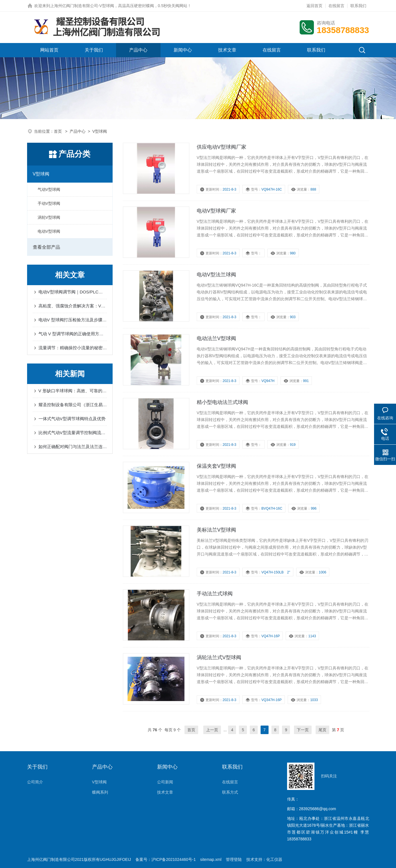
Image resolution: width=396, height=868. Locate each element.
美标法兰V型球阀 (216, 530)
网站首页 (49, 50)
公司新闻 (165, 782)
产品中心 (138, 50)
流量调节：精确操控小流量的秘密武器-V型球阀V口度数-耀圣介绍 (73, 348)
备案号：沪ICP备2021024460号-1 (166, 859)
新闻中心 (183, 50)
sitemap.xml (211, 859)
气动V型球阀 (49, 189)
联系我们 (358, 6)
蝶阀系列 (100, 792)
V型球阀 (41, 174)
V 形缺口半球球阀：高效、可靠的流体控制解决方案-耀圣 (73, 391)
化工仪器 (274, 859)
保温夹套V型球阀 (216, 466)
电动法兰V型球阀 (216, 338)
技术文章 (227, 50)
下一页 (303, 730)
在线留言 (336, 6)
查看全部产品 (46, 247)
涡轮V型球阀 (49, 217)
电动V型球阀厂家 (216, 211)
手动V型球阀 (49, 203)
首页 (58, 131)
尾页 (322, 730)
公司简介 (35, 782)
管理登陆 (234, 859)
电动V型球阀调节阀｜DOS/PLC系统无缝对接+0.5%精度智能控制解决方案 (73, 292)
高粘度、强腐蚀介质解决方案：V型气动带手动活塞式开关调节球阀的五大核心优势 (73, 306)
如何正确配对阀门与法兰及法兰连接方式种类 (73, 447)
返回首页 (314, 6)
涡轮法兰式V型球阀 (219, 657)
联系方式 (230, 792)
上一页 (212, 730)
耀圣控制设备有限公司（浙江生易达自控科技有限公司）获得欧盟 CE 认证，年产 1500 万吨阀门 (73, 405)
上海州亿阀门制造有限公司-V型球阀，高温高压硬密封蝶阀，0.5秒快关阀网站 (119, 6)
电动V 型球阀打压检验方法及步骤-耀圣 (73, 320)
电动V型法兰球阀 (216, 275)
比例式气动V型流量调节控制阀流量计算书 (73, 433)
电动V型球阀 (49, 231)
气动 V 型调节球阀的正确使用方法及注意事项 (73, 334)
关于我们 (94, 50)
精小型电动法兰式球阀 (222, 402)
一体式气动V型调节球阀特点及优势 (72, 419)
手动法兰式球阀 (215, 594)
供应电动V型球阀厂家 (222, 147)
